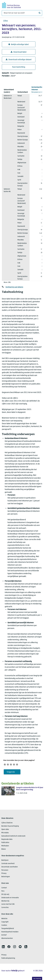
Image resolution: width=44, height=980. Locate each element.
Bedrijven (5, 861)
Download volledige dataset (19, 60)
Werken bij (5, 902)
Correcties (5, 908)
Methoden (5, 846)
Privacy (4, 874)
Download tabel (19, 52)
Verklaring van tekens (14, 287)
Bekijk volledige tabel (19, 44)
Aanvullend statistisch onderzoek (13, 837)
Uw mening (37, 979)
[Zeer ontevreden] (5, 764)
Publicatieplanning (8, 959)
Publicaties (5, 843)
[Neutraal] (13, 764)
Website (4, 919)
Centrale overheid (8, 864)
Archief (4, 936)
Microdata (5, 833)
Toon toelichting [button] (19, 67)
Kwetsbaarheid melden (10, 932)
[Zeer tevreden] (21, 764)
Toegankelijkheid (8, 929)
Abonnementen (7, 939)
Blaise (4, 850)
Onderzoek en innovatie (10, 898)
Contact (4, 888)
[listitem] (3, 947)
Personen (5, 871)
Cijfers (6, 21)
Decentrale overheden (10, 867)
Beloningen (6, 877)
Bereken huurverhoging (10, 827)
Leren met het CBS (8, 905)
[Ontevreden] (9, 764)
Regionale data (7, 840)
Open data (5, 830)
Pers (3, 892)
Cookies (4, 926)
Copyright (5, 923)
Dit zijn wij (5, 895)
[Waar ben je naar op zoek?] (22, 13)
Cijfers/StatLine (7, 823)
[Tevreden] (17, 764)
